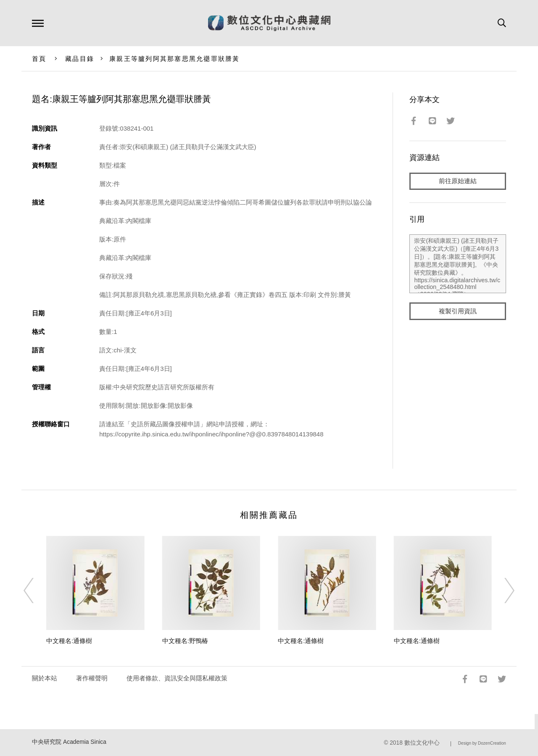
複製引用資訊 (458, 311)
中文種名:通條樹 (69, 641)
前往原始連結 (458, 181)
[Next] (502, 591)
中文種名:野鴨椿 (185, 641)
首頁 (39, 59)
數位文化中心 (422, 743)
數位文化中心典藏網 (269, 23)
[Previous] (36, 591)
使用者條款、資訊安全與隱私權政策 (177, 678)
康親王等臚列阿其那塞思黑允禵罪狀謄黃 (175, 59)
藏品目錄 (80, 59)
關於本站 (45, 678)
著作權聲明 (92, 678)
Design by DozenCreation (482, 743)
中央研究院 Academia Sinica (69, 742)
